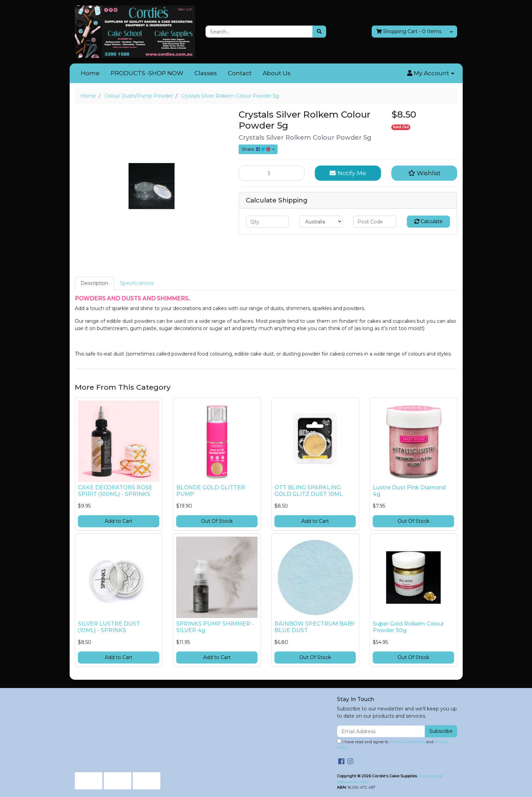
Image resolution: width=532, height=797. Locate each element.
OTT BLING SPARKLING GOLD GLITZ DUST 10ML (309, 491)
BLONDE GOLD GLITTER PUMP (211, 491)
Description (94, 283)
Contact (240, 73)
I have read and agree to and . (393, 744)
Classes (206, 73)
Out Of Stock (217, 521)
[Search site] (319, 32)
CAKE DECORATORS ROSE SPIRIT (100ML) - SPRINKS (115, 491)
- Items (409, 32)
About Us (277, 73)
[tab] (94, 283)
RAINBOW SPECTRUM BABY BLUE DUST (315, 627)
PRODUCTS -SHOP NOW (147, 73)
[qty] (268, 222)
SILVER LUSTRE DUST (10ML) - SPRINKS (109, 627)
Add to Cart (119, 521)
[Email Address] (381, 731)
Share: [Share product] (257, 149)
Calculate (429, 221)
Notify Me (348, 173)
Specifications (137, 283)
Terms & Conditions (407, 742)
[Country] (321, 222)
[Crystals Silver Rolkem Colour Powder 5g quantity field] (272, 173)
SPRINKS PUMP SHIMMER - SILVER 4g (215, 627)
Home (90, 73)
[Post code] (375, 222)
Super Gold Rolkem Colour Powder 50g (408, 627)
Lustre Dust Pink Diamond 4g (409, 491)
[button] (431, 73)
